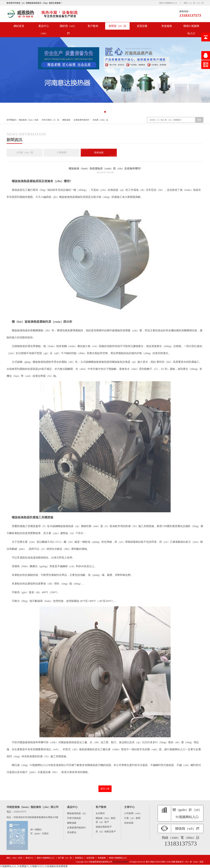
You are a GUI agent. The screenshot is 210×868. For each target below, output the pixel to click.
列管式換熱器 (74, 818)
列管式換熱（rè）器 (50, 120)
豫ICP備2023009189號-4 (156, 862)
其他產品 (72, 832)
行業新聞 (62, 153)
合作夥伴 (100, 813)
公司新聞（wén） (133, 813)
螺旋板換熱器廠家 (121, 862)
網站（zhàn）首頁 (14, 858)
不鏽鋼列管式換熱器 (162, 765)
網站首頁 (19, 26)
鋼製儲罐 (66, 120)
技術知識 (99, 153)
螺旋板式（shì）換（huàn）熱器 (190, 862)
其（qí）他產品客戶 (106, 832)
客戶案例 (93, 26)
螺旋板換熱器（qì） (77, 813)
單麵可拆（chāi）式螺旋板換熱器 (57, 742)
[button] (102, 112)
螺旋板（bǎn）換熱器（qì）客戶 (105, 820)
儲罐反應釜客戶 (104, 827)
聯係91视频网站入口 (191, 30)
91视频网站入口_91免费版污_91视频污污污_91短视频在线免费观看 (34, 866)
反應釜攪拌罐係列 (81, 120)
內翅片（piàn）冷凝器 (32, 772)
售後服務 (167, 26)
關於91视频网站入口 (168, 3)
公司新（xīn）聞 (25, 153)
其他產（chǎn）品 (100, 120)
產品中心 (30, 858)
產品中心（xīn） (44, 30)
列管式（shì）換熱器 (75, 749)
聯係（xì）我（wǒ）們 (194, 3)
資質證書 (142, 26)
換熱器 (16, 190)
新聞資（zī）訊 (117, 26)
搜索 (199, 120)
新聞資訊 (79, 858)
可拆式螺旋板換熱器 (24, 742)
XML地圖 (171, 862)
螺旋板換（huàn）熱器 (29, 120)
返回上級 (105, 789)
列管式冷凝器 (140, 765)
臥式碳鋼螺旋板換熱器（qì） (64, 526)
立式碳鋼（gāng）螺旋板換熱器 (30, 362)
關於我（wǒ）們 (68, 30)
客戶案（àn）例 (65, 858)
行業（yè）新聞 (132, 818)
